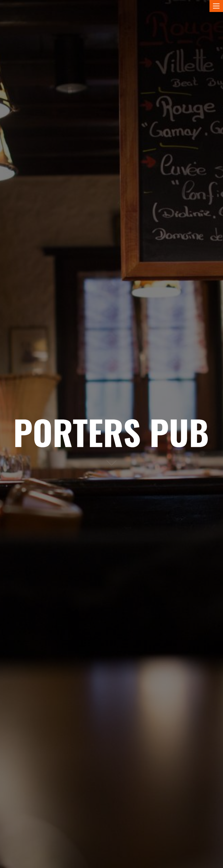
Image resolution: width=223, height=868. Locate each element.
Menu (216, 6)
